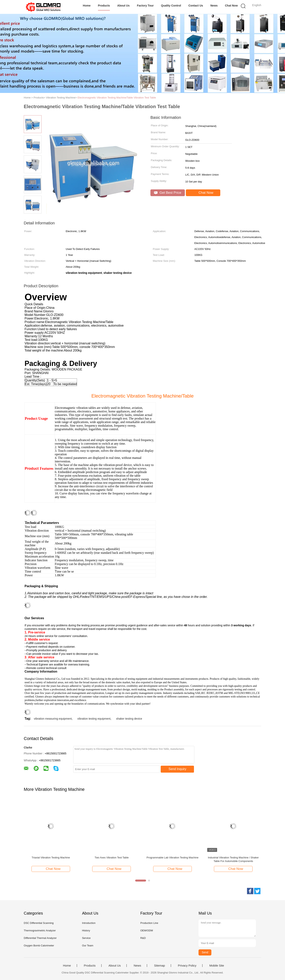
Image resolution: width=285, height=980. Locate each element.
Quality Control (171, 6)
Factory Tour (145, 6)
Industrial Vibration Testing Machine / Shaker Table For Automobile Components (233, 859)
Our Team (88, 946)
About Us (123, 6)
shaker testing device (129, 719)
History (86, 930)
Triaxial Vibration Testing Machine (51, 858)
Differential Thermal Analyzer (40, 938)
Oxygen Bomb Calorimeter (39, 946)
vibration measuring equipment (53, 719)
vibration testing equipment (94, 719)
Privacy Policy (187, 966)
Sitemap (159, 966)
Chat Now (231, 6)
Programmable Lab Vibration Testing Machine (172, 858)
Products (104, 6)
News (214, 6)
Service (86, 938)
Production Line (149, 923)
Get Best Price (168, 193)
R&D (143, 938)
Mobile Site (217, 966)
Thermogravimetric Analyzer (40, 930)
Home (87, 6)
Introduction (89, 923)
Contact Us (196, 6)
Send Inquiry (178, 769)
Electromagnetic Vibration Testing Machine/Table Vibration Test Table (117, 98)
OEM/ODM (147, 930)
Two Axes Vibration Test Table (112, 858)
